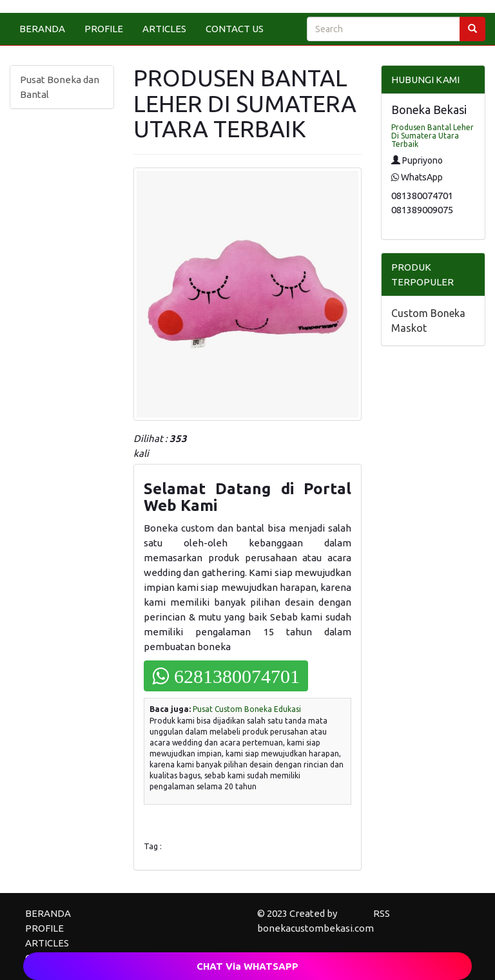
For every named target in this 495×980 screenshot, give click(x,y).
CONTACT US (235, 29)
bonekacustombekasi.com (315, 928)
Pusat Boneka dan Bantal (60, 87)
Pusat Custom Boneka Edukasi (247, 709)
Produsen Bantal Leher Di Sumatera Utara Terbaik (432, 136)
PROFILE (104, 29)
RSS (382, 913)
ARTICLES (164, 29)
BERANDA (42, 29)
